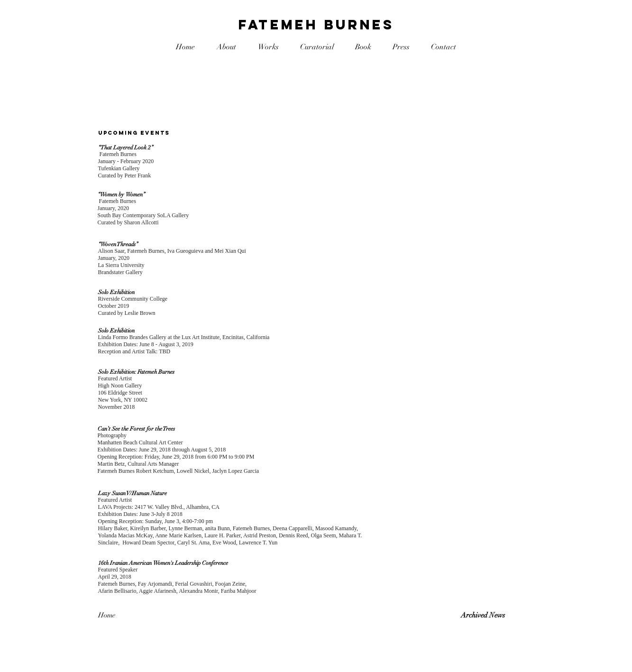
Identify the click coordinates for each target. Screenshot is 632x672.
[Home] (132, 615)
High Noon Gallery (120, 386)
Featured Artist (115, 378)
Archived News (483, 615)
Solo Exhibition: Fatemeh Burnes (136, 372)
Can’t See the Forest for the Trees (136, 429)
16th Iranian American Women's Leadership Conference (163, 563)
